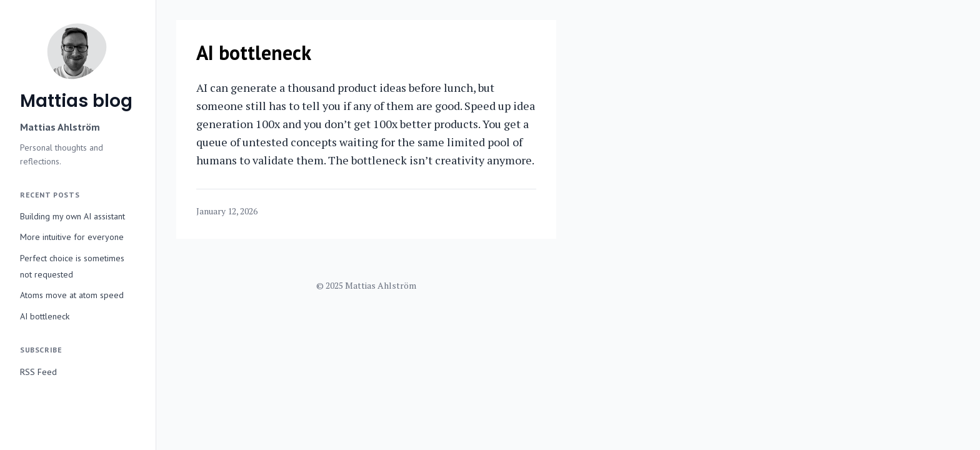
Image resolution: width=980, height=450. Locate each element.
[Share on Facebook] (521, 212)
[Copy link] (534, 212)
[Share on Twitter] (496, 212)
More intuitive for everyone (72, 237)
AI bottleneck (45, 316)
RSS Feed (38, 372)
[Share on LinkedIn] (509, 212)
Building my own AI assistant (72, 216)
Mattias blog (76, 101)
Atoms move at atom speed (72, 295)
